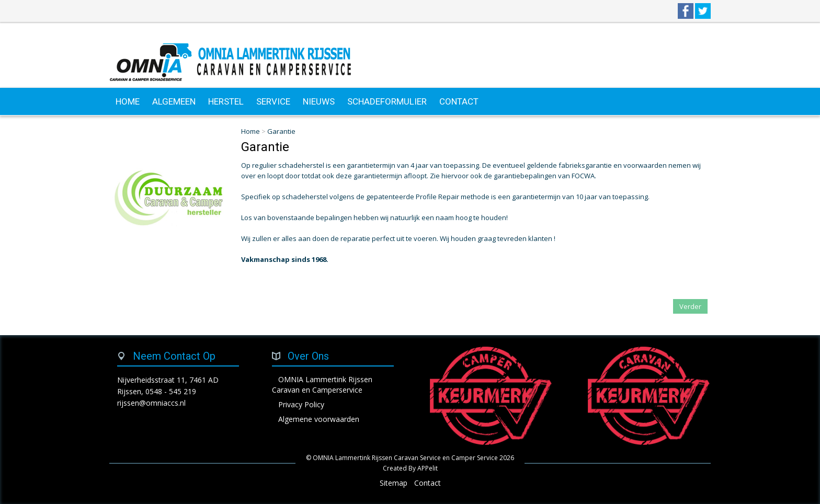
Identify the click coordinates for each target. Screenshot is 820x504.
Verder (690, 306)
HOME (128, 101)
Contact (428, 483)
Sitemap (394, 483)
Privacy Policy (301, 404)
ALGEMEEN (174, 101)
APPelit (428, 468)
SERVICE (273, 101)
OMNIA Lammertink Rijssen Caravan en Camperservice (322, 385)
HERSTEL (226, 101)
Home (250, 131)
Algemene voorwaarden (319, 419)
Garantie (281, 131)
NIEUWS (319, 101)
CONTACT (459, 101)
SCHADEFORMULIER (387, 101)
